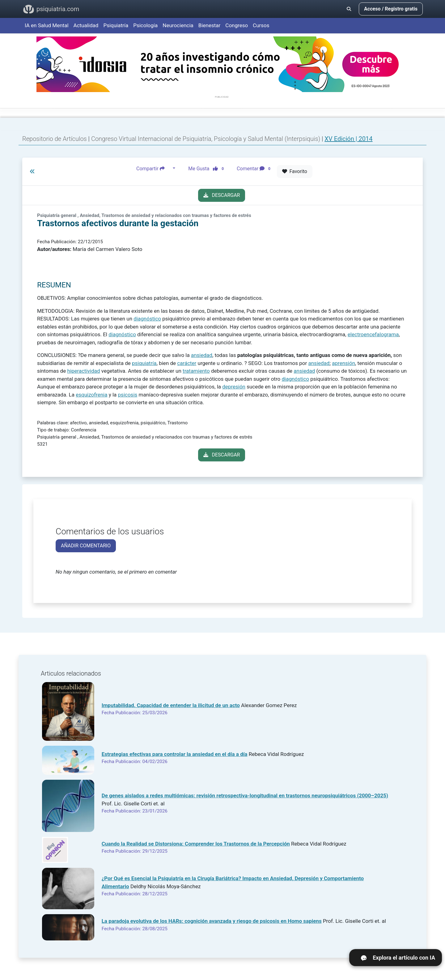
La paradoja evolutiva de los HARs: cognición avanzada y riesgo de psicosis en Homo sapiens (212, 921)
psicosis (128, 395)
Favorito (295, 171)
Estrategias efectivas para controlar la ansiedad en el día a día (175, 754)
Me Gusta (208, 168)
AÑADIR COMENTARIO (86, 546)
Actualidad (86, 25)
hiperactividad (83, 371)
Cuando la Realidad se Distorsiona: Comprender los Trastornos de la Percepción (196, 844)
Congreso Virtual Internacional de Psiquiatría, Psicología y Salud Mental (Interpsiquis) (206, 139)
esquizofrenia (91, 395)
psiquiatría (144, 363)
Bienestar (210, 25)
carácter (187, 363)
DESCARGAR (222, 195)
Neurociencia (178, 25)
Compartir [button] (154, 168)
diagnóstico (147, 319)
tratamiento (196, 371)
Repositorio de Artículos (55, 139)
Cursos (261, 25)
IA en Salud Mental (47, 25)
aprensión (343, 363)
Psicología (145, 25)
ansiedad (202, 355)
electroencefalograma (373, 334)
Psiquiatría (116, 25)
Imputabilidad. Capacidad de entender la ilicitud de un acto (171, 705)
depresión (234, 387)
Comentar (255, 168)
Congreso (237, 25)
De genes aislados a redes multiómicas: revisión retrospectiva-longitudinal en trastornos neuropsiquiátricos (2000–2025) (245, 795)
